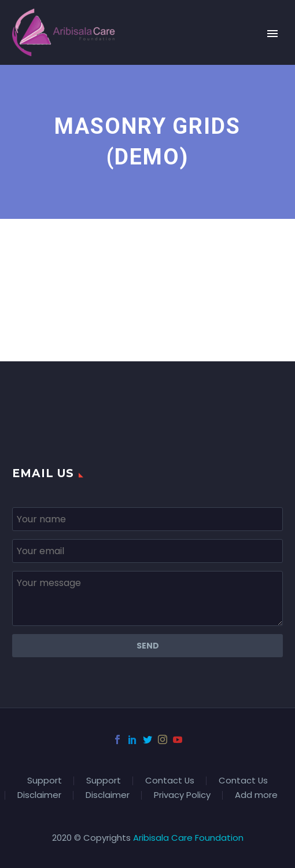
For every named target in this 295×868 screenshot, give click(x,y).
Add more (256, 795)
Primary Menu (272, 34)
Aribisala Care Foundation (188, 838)
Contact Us (170, 781)
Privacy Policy (182, 795)
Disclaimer (39, 795)
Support (45, 781)
